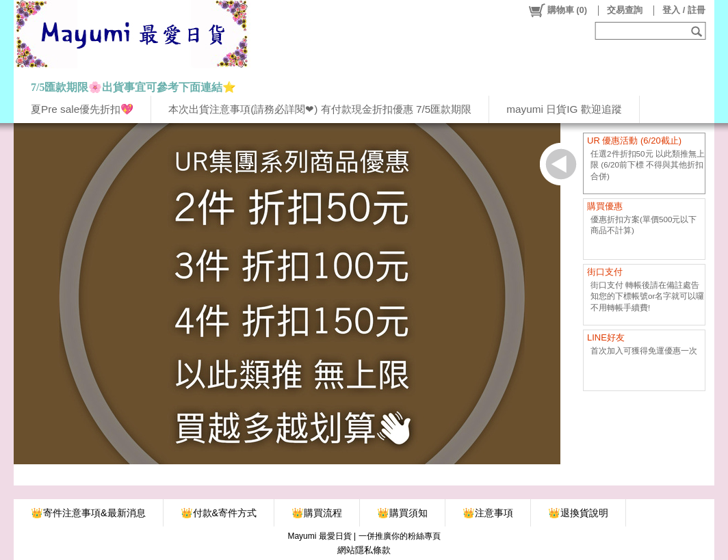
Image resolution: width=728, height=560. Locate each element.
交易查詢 (625, 10)
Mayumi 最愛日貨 (319, 536)
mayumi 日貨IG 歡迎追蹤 (564, 109)
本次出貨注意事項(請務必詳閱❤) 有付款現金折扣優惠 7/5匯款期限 (320, 109)
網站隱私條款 (364, 550)
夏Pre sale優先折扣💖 (82, 109)
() (557, 10)
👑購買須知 (402, 513)
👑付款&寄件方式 (219, 513)
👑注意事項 (488, 513)
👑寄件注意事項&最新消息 (88, 513)
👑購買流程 (317, 513)
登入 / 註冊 (684, 10)
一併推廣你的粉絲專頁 (400, 536)
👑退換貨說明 (578, 513)
